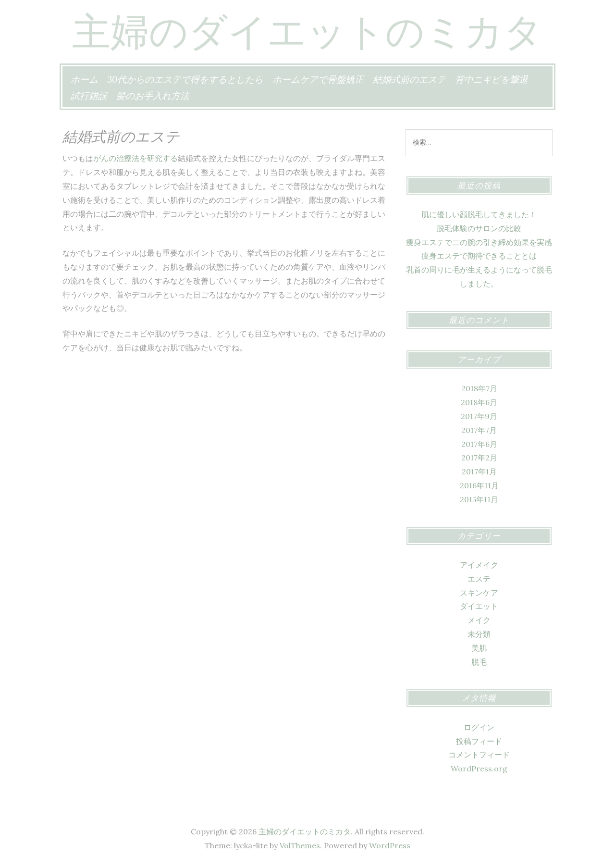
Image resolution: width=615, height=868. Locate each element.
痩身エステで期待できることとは (479, 256)
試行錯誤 (89, 96)
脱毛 (479, 662)
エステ (479, 579)
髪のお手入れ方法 (153, 96)
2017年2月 (479, 458)
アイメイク (479, 565)
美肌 (479, 648)
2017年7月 (479, 430)
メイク (479, 620)
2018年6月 (479, 402)
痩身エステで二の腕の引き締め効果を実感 (479, 242)
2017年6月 (479, 444)
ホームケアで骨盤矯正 (318, 79)
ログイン (479, 727)
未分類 (479, 634)
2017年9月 (479, 416)
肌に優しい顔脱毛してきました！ (479, 214)
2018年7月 (479, 388)
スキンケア (479, 593)
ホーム (84, 79)
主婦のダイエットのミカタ (307, 31)
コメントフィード (479, 755)
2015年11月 (479, 499)
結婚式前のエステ (409, 79)
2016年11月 (479, 485)
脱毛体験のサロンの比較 (479, 228)
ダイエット (479, 606)
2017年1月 (479, 471)
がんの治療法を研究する (135, 158)
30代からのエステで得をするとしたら (185, 79)
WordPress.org (479, 769)
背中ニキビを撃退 (492, 79)
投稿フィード (479, 741)
